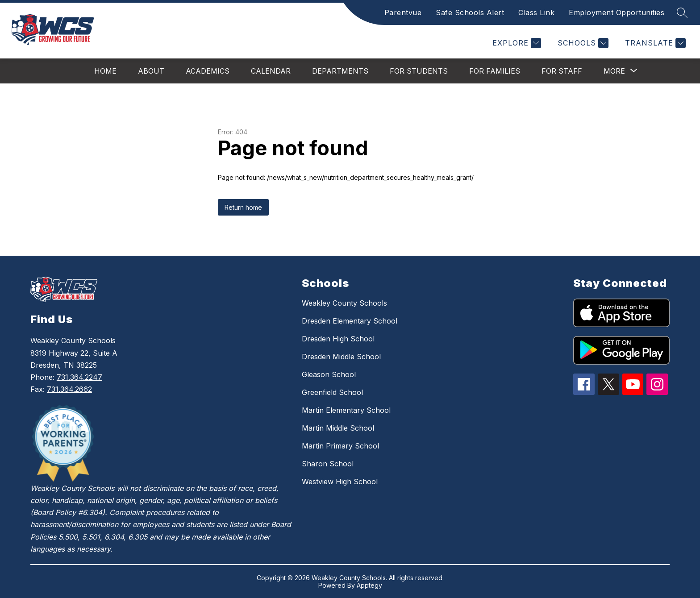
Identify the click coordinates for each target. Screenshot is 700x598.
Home (105, 71)
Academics (208, 71)
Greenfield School (332, 392)
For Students (419, 71)
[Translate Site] (654, 43)
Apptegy (369, 585)
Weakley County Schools (344, 303)
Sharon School (328, 464)
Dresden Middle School (341, 357)
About (151, 71)
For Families (495, 71)
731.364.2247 (79, 377)
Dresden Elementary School (350, 321)
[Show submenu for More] (614, 71)
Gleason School (329, 374)
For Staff (562, 71)
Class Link (536, 12)
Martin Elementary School (346, 410)
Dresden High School (338, 339)
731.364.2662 (69, 389)
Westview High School (340, 482)
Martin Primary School (340, 446)
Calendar (271, 71)
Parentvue (403, 12)
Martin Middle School (338, 428)
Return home (243, 207)
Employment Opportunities (617, 12)
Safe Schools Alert (470, 12)
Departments (340, 71)
